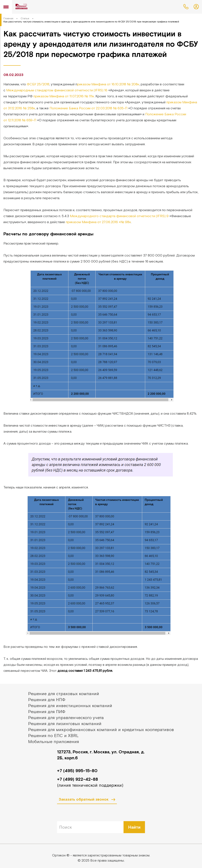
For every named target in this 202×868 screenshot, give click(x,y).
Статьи (25, 18)
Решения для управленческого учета (66, 717)
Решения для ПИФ (47, 711)
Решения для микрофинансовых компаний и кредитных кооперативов (101, 729)
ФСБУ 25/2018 (38, 84)
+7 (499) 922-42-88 (78, 779)
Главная (8, 18)
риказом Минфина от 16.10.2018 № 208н (108, 84)
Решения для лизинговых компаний (65, 723)
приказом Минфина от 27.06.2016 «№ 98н (98, 222)
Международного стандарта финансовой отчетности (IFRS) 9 (119, 216)
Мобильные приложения (54, 741)
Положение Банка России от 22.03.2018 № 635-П (88, 108)
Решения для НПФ (47, 700)
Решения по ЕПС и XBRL (53, 735)
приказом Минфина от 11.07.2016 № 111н (64, 96)
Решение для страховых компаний (64, 694)
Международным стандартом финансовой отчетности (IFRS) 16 (57, 90)
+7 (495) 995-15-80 (77, 771)
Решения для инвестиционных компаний (70, 706)
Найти (134, 827)
